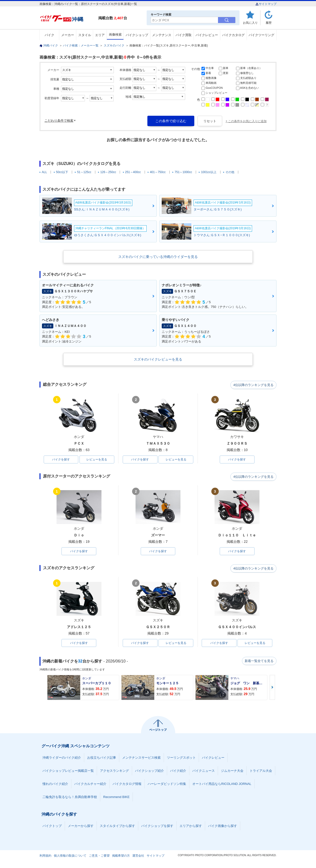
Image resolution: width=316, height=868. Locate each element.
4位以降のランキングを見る (254, 385)
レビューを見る (97, 460)
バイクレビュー (207, 35)
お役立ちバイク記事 (102, 759)
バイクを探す (61, 460)
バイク (49, 35)
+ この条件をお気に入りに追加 (246, 121)
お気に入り (250, 23)
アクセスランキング (114, 772)
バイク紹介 (178, 772)
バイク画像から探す (223, 827)
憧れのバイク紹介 (55, 785)
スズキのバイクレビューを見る (158, 359)
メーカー (68, 35)
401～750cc (158, 172)
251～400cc (133, 172)
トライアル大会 (261, 772)
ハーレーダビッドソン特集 (167, 785)
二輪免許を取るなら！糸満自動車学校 (70, 798)
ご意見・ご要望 (99, 857)
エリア (100, 35)
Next (272, 688)
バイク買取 (184, 35)
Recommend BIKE (116, 798)
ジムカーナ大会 (232, 772)
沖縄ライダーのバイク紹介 (62, 759)
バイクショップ (137, 35)
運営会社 (138, 857)
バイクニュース (204, 772)
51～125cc (84, 172)
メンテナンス (162, 35)
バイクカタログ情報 (127, 785)
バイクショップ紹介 (149, 772)
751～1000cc (183, 172)
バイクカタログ (233, 35)
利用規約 (45, 857)
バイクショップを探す (157, 827)
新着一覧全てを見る (259, 662)
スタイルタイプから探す (117, 827)
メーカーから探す (81, 827)
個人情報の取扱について (70, 857)
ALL (44, 172)
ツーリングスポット (181, 759)
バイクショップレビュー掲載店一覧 (68, 772)
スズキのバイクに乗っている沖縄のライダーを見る (158, 257)
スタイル (85, 35)
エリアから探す (191, 827)
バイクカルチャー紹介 (90, 785)
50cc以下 (62, 172)
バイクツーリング (261, 35)
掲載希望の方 (121, 857)
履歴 (269, 23)
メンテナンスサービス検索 (141, 759)
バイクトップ (52, 827)
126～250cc (108, 172)
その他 (230, 172)
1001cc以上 (209, 172)
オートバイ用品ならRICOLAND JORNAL (222, 785)
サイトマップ (266, 4)
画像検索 (115, 34)
